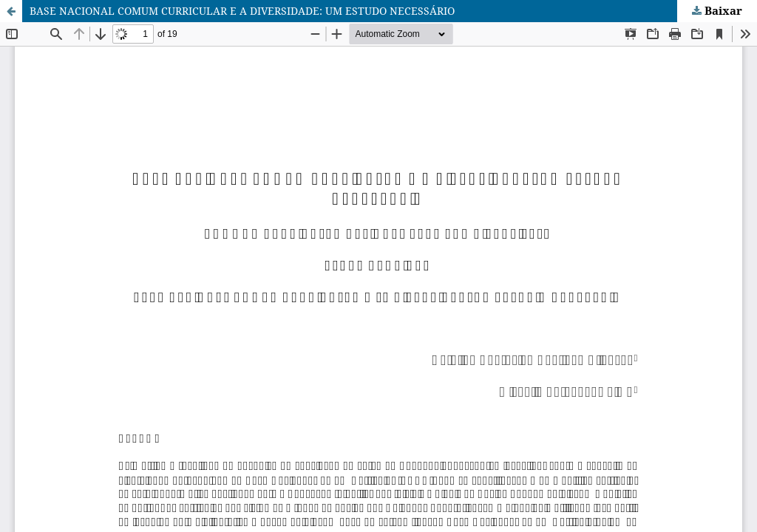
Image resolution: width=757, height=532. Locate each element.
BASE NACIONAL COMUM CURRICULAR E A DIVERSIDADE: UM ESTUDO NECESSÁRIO (242, 11)
